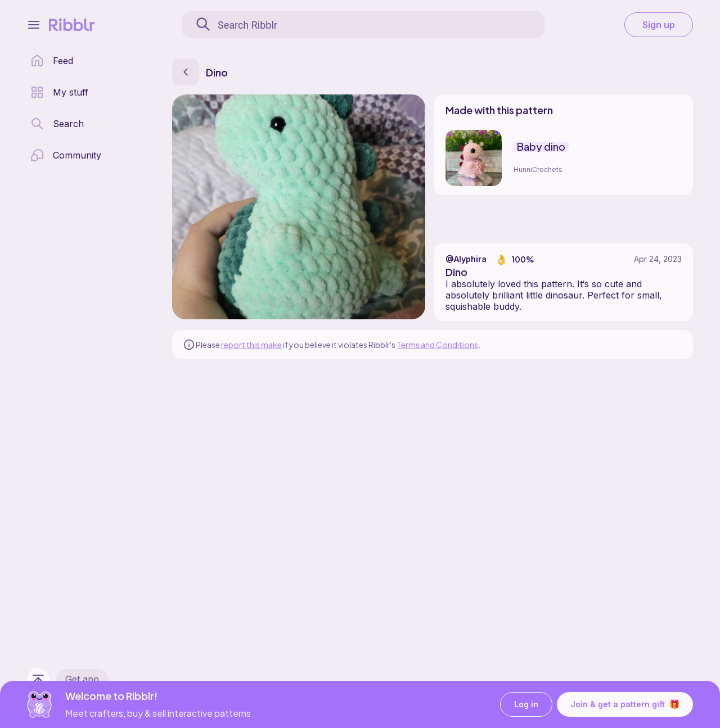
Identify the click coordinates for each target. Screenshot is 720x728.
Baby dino (541, 147)
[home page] (52, 61)
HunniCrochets (538, 169)
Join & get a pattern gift (625, 704)
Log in (526, 705)
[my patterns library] (59, 92)
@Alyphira (466, 259)
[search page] (57, 124)
